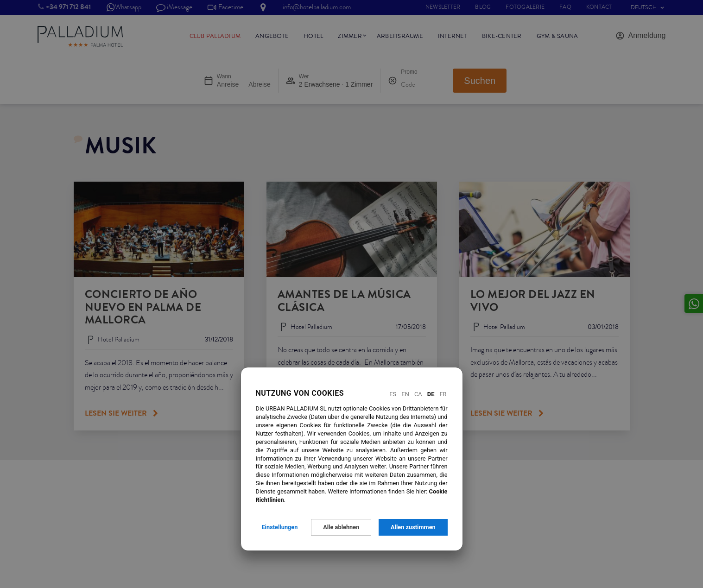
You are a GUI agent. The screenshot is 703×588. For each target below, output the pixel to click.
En (405, 394)
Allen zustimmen (413, 527)
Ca (418, 394)
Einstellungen (279, 527)
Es (393, 394)
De (431, 394)
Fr (443, 394)
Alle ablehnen (341, 527)
